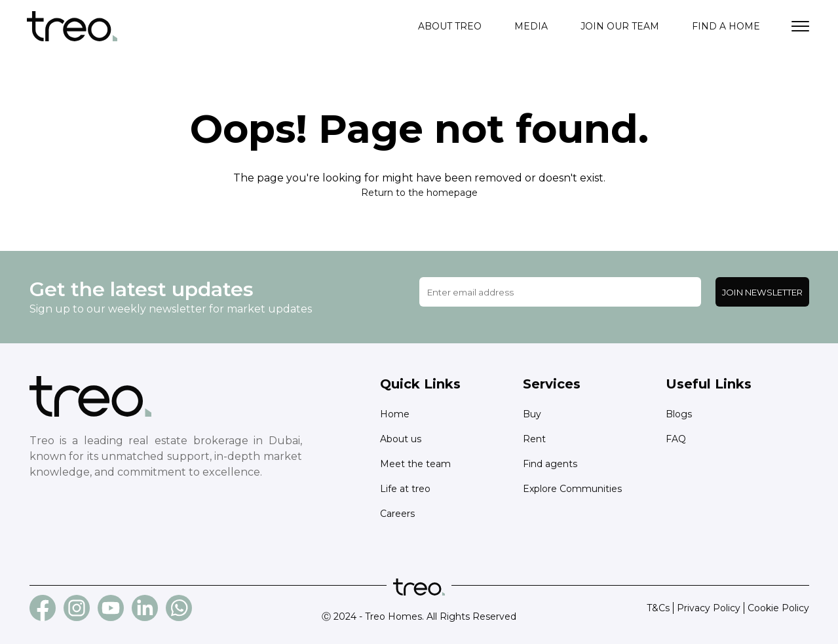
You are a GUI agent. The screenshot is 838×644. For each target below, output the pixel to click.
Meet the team (415, 464)
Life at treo (405, 489)
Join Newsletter (762, 292)
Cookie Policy (778, 608)
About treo (450, 26)
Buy (532, 414)
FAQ (676, 439)
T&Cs (658, 608)
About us (401, 439)
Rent (534, 439)
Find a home (726, 26)
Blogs (679, 414)
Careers (397, 514)
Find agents (550, 464)
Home (395, 414)
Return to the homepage (419, 193)
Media (531, 26)
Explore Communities (572, 489)
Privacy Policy (709, 608)
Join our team (620, 26)
